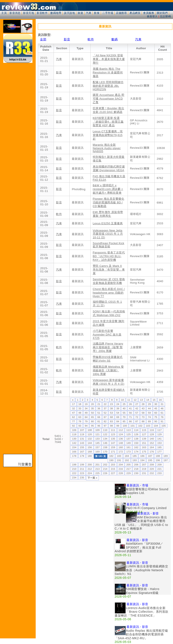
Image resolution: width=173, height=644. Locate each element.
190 (111, 460)
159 (113, 447)
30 (156, 404)
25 (124, 404)
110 (105, 430)
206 (136, 465)
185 (135, 456)
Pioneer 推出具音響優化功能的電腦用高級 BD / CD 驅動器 (109, 203)
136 (121, 439)
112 (121, 430)
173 (128, 452)
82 (105, 421)
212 (90, 469)
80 (92, 421)
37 (105, 408)
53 (111, 413)
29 (149, 404)
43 (143, 408)
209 (160, 465)
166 (74, 452)
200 (90, 465)
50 (92, 413)
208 (152, 465)
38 (111, 408)
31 (162, 404)
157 (98, 447)
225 (98, 473)
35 (92, 408)
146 (105, 443)
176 (152, 452)
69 (118, 417)
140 (152, 439)
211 (82, 469)
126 (136, 434)
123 (113, 434)
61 (162, 413)
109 (98, 430)
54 (118, 413)
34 (86, 408)
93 (80, 426)
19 (86, 404)
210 (74, 469)
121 (98, 434)
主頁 (4, 13)
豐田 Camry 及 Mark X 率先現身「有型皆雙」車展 (109, 270)
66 (99, 417)
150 (136, 443)
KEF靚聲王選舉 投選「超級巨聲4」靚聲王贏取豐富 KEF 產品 (108, 122)
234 (74, 478)
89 (149, 421)
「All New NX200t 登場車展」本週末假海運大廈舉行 (109, 59)
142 (74, 443)
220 (152, 469)
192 (127, 460)
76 (162, 417)
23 (111, 404)
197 (166, 460)
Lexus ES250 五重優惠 (108, 223)
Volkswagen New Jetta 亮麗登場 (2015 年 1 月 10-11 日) (108, 234)
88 (143, 421)
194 (142, 460)
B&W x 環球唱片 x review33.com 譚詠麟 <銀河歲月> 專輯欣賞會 (108, 189)
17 (73, 404)
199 (82, 465)
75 (156, 417)
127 (144, 434)
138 (136, 439)
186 (142, 456)
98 (111, 426)
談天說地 (69, 13)
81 (99, 421)
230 (136, 473)
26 (131, 404)
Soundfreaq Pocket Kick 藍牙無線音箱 (109, 245)
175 (144, 452)
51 (99, 413)
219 (144, 469)
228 (121, 473)
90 (156, 421)
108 (90, 430)
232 (152, 473)
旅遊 (80, 13)
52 (105, 413)
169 (98, 452)
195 (150, 460)
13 (141, 400)
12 (135, 400)
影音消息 (15, 13)
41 (131, 408)
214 (105, 469)
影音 (67, 39)
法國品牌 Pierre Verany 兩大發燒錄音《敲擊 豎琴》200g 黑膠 (108, 347)
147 (113, 443)
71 (131, 417)
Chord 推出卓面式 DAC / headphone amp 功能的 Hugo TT (109, 293)
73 (143, 417)
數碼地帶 (56, 13)
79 (86, 421)
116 (152, 430)
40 (124, 408)
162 (136, 447)
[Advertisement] (76, 513)
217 (128, 469)
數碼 (115, 39)
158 (105, 447)
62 (73, 417)
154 (74, 447)
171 (113, 452)
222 (74, 473)
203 (113, 465)
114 (136, 430)
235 (82, 478)
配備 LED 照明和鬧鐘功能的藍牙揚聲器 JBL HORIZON (108, 86)
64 (86, 417)
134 (105, 439)
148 (121, 443)
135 (113, 439)
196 (158, 460)
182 (111, 456)
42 (137, 408)
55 (124, 413)
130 (74, 439)
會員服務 (149, 13)
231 (144, 473)
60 (156, 413)
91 (162, 421)
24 (118, 404)
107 (82, 430)
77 (73, 421)
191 (119, 460)
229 (128, 473)
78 (80, 421)
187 (150, 456)
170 (105, 452)
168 (90, 452)
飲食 (97, 13)
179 (82, 456)
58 (143, 413)
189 (166, 456)
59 (149, 413)
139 (144, 439)
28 (143, 404)
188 (158, 456)
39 (118, 408)
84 (118, 421)
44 (149, 408)
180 (90, 456)
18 (80, 404)
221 (160, 469)
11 (129, 400)
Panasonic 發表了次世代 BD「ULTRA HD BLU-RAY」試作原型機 (109, 256)
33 (80, 408)
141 (160, 439)
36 (99, 408)
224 (90, 473)
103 (148, 426)
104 (156, 426)
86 (131, 421)
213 (98, 469)
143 (82, 443)
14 (148, 400)
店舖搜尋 (121, 13)
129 (160, 434)
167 (82, 452)
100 (125, 426)
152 (152, 443)
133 (98, 439)
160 (121, 447)
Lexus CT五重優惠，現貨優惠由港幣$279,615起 (108, 135)
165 (160, 447)
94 (86, 426)
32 (73, 408)
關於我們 (162, 13)
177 (160, 452)
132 (90, 439)
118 (74, 434)
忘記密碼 (165, 16)
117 (160, 430)
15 (154, 400)
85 (124, 421)
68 (111, 417)
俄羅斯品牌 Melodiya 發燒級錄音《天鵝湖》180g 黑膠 (108, 370)
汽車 (89, 13)
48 (80, 413)
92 (73, 426)
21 (99, 404)
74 (149, 417)
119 (82, 434)
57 (137, 413)
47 (73, 413)
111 (113, 430)
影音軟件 (42, 13)
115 (144, 430)
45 (156, 408)
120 (90, 434)
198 (74, 465)
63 (80, 417)
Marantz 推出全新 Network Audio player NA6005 (107, 148)
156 (90, 447)
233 (160, 473)
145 (98, 443)
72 (137, 417)
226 (105, 473)
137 (128, 439)
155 (82, 447)
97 (105, 426)
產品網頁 (135, 13)
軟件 (91, 39)
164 (152, 447)
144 (90, 443)
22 (105, 404)
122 (105, 434)
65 (92, 417)
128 (152, 434)
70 (124, 417)
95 (92, 426)
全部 (43, 39)
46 (162, 408)
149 (128, 443)
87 (137, 421)
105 (164, 426)
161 (128, 447)
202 (105, 465)
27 (137, 404)
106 (74, 430)
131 (82, 439)
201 (98, 465)
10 (123, 400)
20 (92, 404)
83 (111, 421)
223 (82, 473)
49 (86, 413)
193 (135, 460)
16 (160, 400)
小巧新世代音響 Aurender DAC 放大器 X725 (107, 335)
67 (105, 417)
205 (128, 465)
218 (136, 469)
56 (131, 413)
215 (113, 469)
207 (144, 465)
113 (128, 430)
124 (121, 434)
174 (136, 452)
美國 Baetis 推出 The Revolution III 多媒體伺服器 (108, 73)
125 (128, 434)
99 (118, 426)
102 (140, 426)
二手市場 (108, 13)
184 (127, 456)
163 (144, 447)
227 (113, 473)
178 (74, 456)
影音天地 (29, 13)
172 (121, 452)
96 (99, 426)
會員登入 (152, 16)
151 (144, 443)
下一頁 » (92, 478)
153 (160, 443)
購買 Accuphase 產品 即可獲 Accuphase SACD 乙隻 (109, 99)
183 (119, 456)
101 (133, 426)
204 (121, 465)
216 (121, 469)
